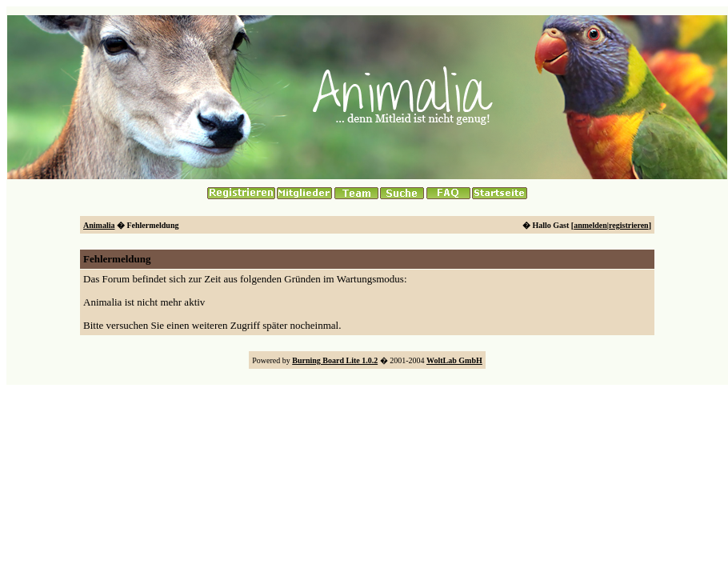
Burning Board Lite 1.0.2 (335, 360)
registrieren (629, 225)
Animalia (99, 225)
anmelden (590, 225)
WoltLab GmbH (454, 360)
